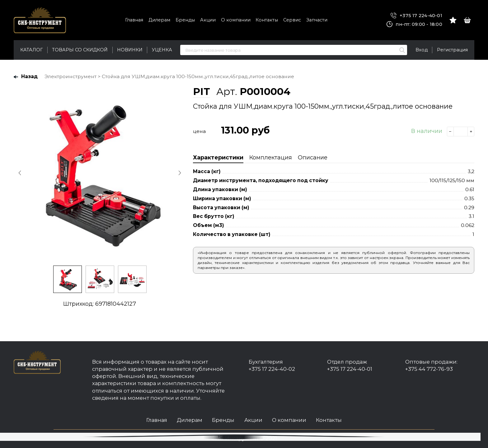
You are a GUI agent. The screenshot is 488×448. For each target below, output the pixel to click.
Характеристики (218, 158)
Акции (208, 20)
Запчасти (317, 20)
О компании (236, 20)
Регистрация (452, 50)
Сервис (292, 20)
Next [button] (179, 173)
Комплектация (271, 158)
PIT (202, 92)
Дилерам (159, 20)
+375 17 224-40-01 (416, 16)
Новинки (130, 50)
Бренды (185, 20)
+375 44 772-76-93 (429, 369)
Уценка (162, 50)
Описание (313, 158)
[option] (100, 172)
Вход (422, 50)
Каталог (31, 50)
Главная (134, 20)
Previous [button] (20, 173)
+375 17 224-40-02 (272, 369)
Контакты (267, 20)
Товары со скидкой (80, 50)
